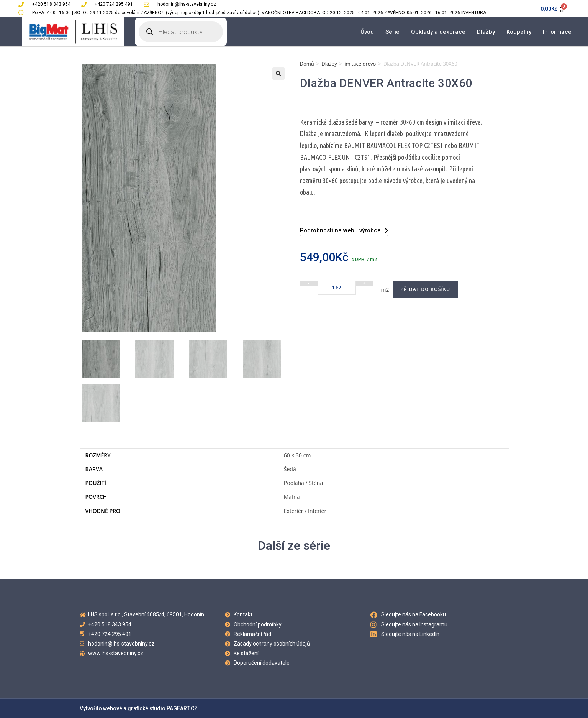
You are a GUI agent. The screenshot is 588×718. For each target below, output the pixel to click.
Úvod (367, 32)
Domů (307, 64)
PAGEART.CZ (182, 708)
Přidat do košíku (425, 289)
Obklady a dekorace (438, 32)
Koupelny (519, 32)
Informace (557, 32)
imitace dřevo (360, 64)
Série (392, 32)
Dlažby (486, 32)
